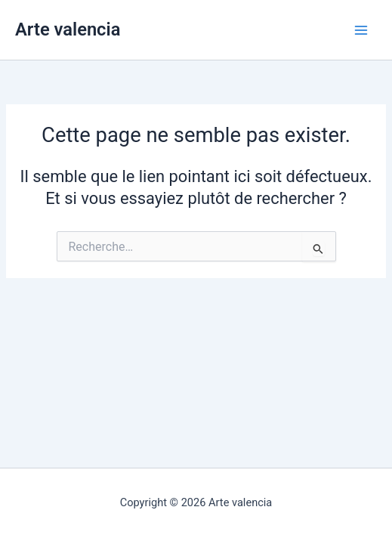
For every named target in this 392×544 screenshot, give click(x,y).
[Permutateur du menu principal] (361, 30)
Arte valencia (68, 29)
